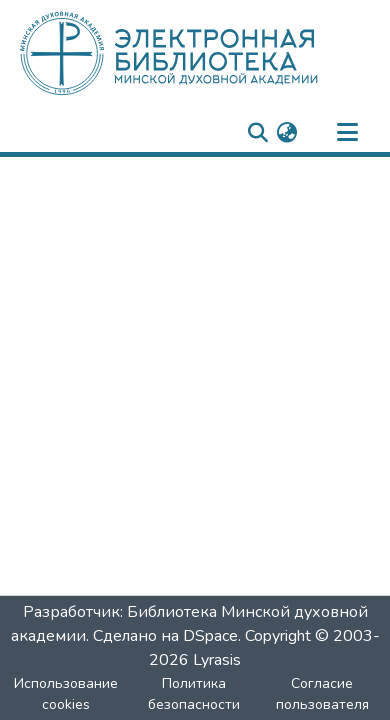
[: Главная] (202, 53)
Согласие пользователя (322, 694)
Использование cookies (66, 694)
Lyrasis (217, 660)
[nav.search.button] (257, 133)
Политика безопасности (194, 694)
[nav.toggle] (347, 133)
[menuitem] (286, 133)
